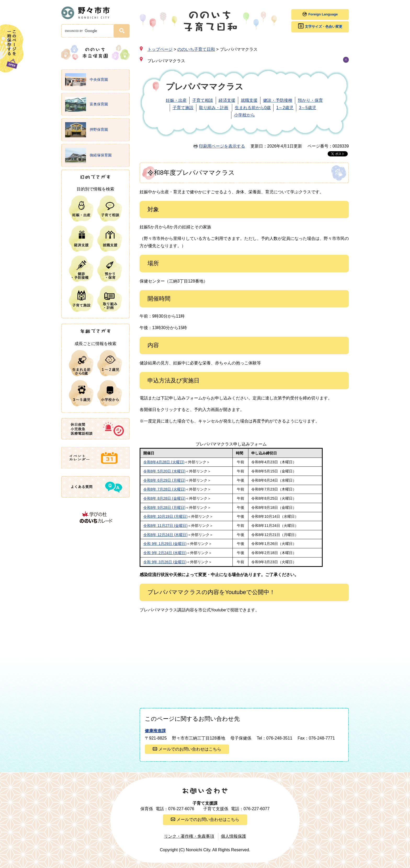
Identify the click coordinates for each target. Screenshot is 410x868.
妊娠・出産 (176, 100)
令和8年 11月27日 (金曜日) (165, 526)
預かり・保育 (310, 100)
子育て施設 (183, 108)
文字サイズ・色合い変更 (324, 27)
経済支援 (227, 100)
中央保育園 (87, 80)
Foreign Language (323, 14)
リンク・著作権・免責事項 (189, 836)
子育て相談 (203, 100)
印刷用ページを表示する (222, 146)
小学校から (244, 115)
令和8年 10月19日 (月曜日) (165, 516)
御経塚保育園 (88, 155)
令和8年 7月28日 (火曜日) (164, 489)
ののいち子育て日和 (196, 49)
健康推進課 (155, 731)
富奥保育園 (87, 104)
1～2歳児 (285, 108)
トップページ (160, 49)
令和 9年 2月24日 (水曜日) (165, 553)
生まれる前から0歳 (253, 108)
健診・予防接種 (278, 100)
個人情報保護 (234, 836)
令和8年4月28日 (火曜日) (164, 462)
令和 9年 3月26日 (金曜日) (165, 562)
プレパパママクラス (166, 61)
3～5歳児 (307, 108)
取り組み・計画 (214, 108)
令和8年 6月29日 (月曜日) (164, 480)
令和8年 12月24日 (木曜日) (165, 535)
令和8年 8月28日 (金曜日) (164, 498)
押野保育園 (87, 130)
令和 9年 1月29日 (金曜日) (165, 544)
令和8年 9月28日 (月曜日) (164, 508)
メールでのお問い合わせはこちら (190, 749)
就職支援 (249, 100)
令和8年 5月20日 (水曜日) (164, 471)
